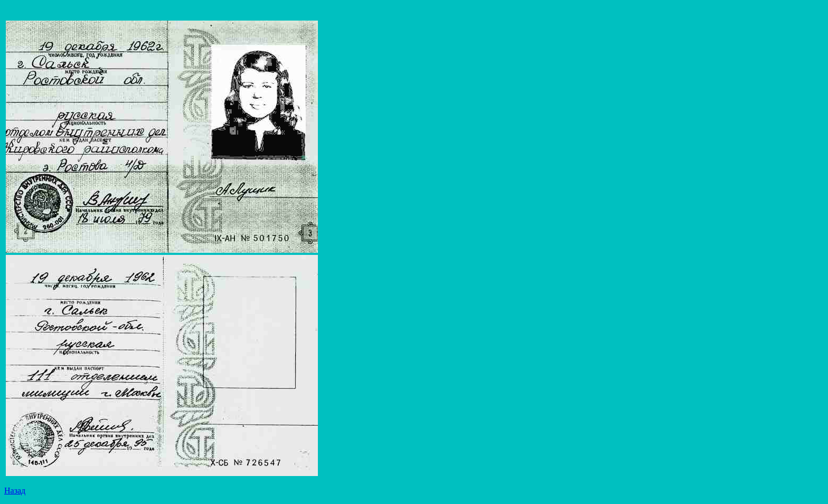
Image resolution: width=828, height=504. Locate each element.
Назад (15, 491)
